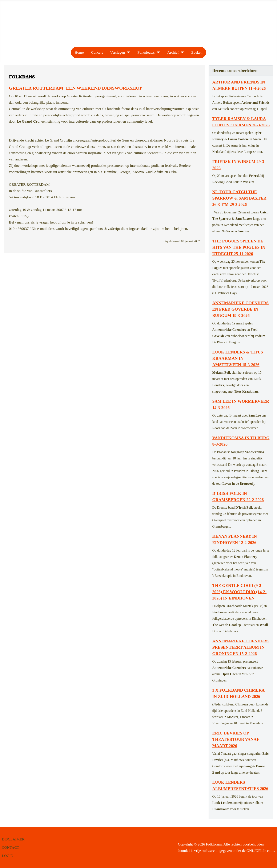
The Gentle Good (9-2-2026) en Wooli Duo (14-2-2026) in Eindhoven (239, 592)
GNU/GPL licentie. (261, 851)
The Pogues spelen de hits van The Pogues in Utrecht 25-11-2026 (239, 247)
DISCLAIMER (13, 839)
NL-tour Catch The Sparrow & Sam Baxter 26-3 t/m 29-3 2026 (239, 198)
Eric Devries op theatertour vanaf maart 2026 (236, 739)
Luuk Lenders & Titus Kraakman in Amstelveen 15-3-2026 (238, 358)
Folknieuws (146, 52)
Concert (97, 52)
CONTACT (11, 847)
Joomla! (184, 851)
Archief (173, 52)
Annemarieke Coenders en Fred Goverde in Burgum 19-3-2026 (240, 309)
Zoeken (197, 52)
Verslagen (118, 52)
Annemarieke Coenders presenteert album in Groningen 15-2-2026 (240, 647)
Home (79, 52)
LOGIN (8, 856)
